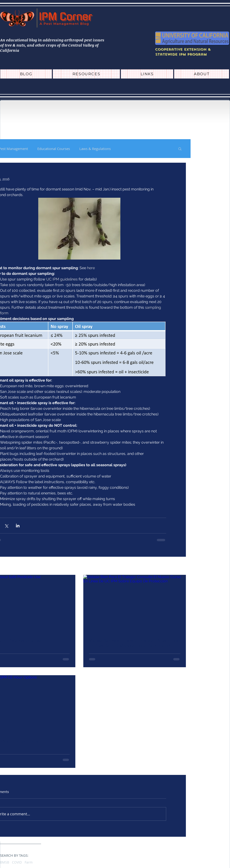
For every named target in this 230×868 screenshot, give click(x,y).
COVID (17, 862)
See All (180, 566)
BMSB (5, 862)
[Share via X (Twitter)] (6, 526)
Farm (29, 862)
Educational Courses (54, 149)
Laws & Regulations (95, 149)
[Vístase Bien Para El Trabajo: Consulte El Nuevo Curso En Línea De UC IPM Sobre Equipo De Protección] (135, 604)
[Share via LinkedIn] (18, 526)
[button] (180, 149)
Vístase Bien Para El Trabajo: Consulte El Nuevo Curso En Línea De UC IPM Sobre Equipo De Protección (135, 643)
